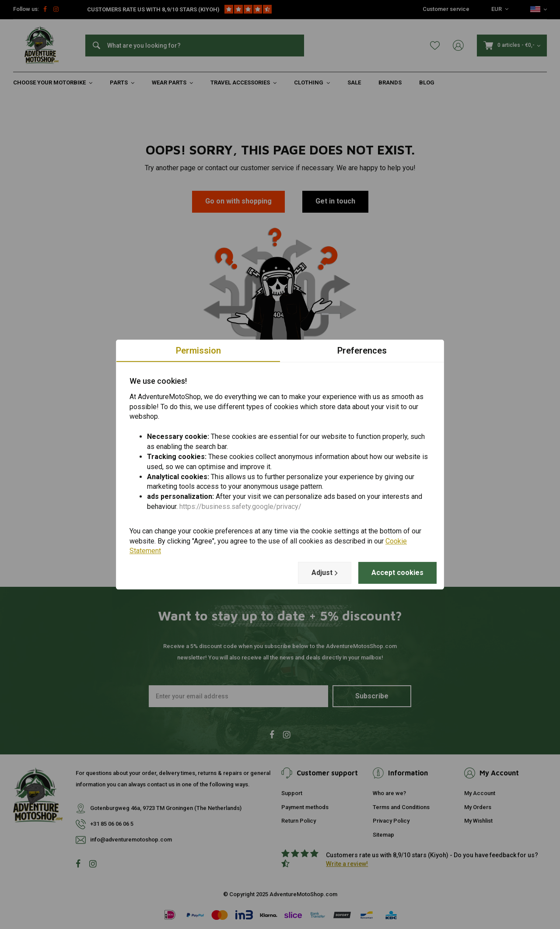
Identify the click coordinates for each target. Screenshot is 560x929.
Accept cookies (397, 573)
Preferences (362, 351)
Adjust (325, 573)
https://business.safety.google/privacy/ (240, 507)
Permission (198, 351)
